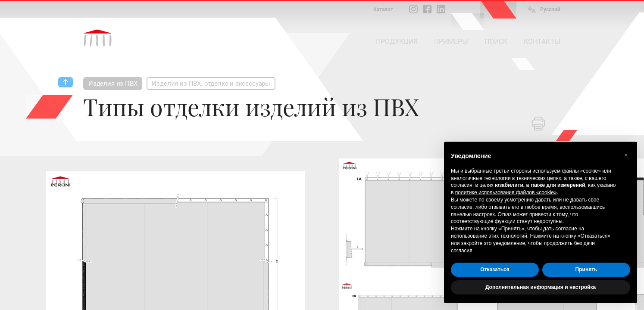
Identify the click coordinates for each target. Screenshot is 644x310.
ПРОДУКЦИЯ (397, 42)
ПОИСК (496, 42)
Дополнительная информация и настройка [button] (541, 287)
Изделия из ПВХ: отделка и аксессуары (211, 84)
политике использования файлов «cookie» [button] (506, 192)
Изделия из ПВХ (113, 84)
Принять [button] (586, 270)
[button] (626, 155)
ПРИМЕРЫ (451, 42)
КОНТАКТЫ (542, 42)
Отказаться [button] (495, 270)
